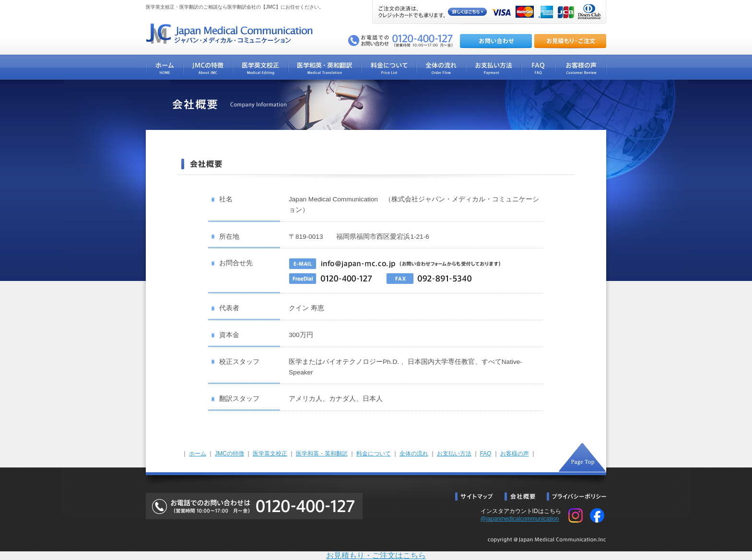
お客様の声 (515, 454)
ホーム (198, 454)
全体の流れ (414, 454)
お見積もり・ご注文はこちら (376, 555)
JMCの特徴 (229, 454)
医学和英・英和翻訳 (322, 454)
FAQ (486, 454)
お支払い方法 (454, 454)
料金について (374, 454)
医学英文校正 (270, 454)
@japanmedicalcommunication (520, 519)
